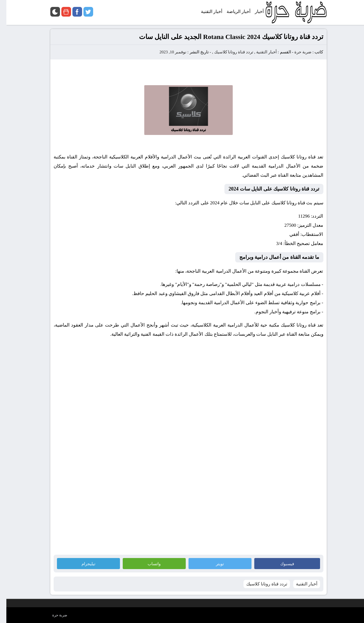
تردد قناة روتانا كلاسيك (227, 52)
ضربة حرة (296, 52)
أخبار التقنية (260, 52)
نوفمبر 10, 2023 (167, 52)
